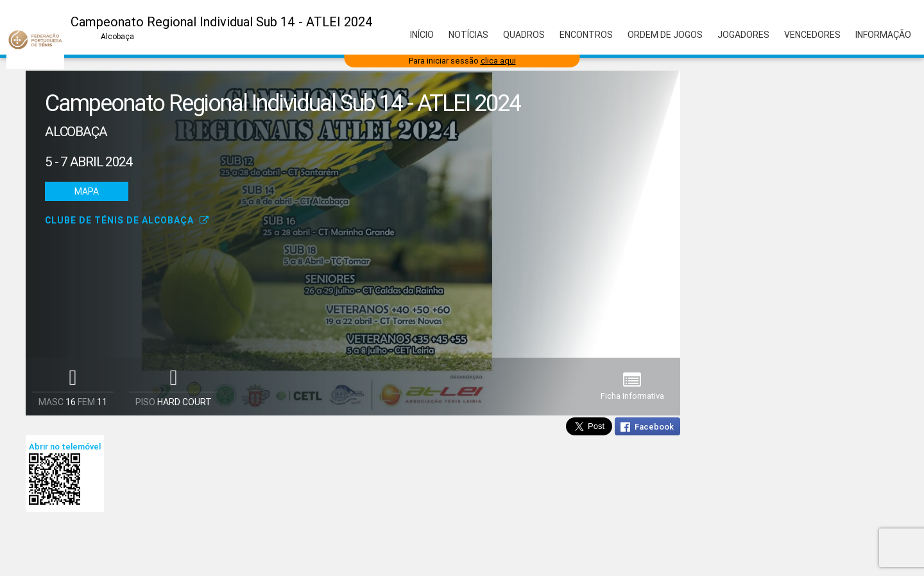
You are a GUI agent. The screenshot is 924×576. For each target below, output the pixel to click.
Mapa (87, 191)
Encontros (586, 35)
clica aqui (498, 61)
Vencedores (812, 35)
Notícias (468, 35)
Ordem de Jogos (665, 35)
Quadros (524, 35)
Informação (883, 35)
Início (422, 35)
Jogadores (743, 35)
